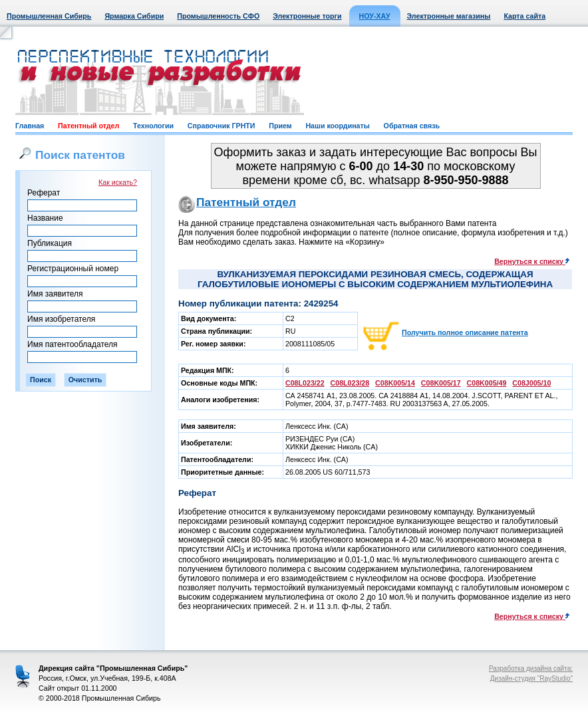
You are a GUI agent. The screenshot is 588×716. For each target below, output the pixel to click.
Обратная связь (412, 126)
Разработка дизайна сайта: (531, 668)
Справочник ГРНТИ (221, 126)
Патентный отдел (88, 126)
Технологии (153, 126)
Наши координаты (337, 126)
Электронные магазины (449, 16)
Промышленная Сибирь (49, 16)
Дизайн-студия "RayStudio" (531, 678)
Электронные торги (307, 16)
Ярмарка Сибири (134, 16)
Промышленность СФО (218, 16)
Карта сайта (524, 16)
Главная (30, 126)
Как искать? (118, 182)
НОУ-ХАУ (375, 16)
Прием (280, 126)
